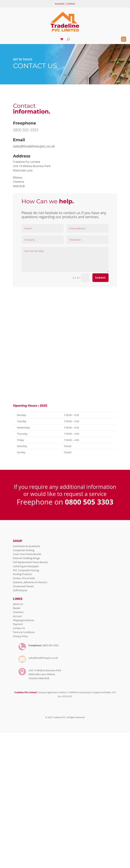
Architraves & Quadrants (27, 546)
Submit (100, 278)
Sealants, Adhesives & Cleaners (30, 582)
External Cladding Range (26, 558)
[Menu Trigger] (124, 39)
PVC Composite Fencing (26, 570)
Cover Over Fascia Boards (27, 554)
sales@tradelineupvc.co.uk (34, 146)
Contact (71, 4)
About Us (18, 604)
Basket (17, 608)
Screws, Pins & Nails (24, 578)
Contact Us (19, 628)
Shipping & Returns (24, 620)
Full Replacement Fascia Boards (30, 562)
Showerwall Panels (23, 586)
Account (59, 4)
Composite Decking (24, 550)
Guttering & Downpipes (26, 566)
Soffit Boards (20, 590)
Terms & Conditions (24, 632)
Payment (18, 624)
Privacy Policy (20, 636)
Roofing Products (23, 574)
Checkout (18, 612)
